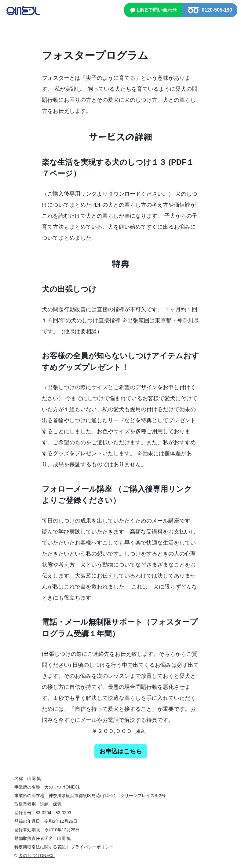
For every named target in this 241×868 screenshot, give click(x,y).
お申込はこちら (121, 751)
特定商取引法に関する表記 (40, 847)
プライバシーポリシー (92, 847)
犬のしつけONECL (37, 855)
